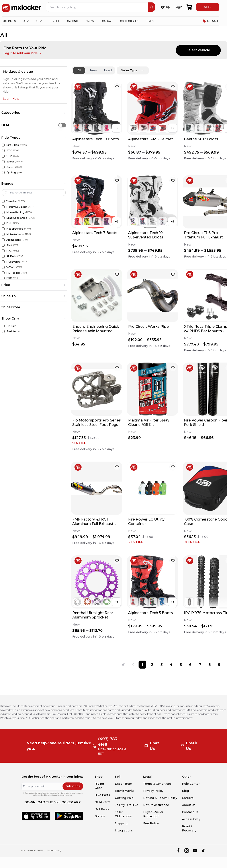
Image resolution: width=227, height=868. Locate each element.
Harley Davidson (17, 207)
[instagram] (187, 851)
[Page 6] (190, 664)
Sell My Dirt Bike (127, 805)
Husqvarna (14, 262)
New (93, 70)
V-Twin (11, 267)
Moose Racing (15, 212)
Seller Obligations (123, 814)
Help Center (191, 784)
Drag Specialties (17, 218)
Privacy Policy (153, 791)
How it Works (125, 791)
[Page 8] (210, 664)
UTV (9, 156)
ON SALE (211, 21)
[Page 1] (142, 664)
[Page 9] (219, 664)
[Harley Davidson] (3, 207)
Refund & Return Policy (160, 798)
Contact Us (190, 812)
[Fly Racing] (3, 273)
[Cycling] (3, 173)
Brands (100, 816)
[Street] (3, 162)
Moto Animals (15, 234)
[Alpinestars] (3, 240)
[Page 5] (181, 664)
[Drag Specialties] (3, 218)
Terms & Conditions (157, 784)
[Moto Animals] (3, 234)
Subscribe (73, 786)
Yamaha (12, 201)
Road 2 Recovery (189, 828)
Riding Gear (99, 786)
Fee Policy (151, 823)
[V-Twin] (3, 267)
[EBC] (3, 278)
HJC (9, 251)
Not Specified (15, 229)
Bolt (9, 223)
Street (10, 162)
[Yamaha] (3, 201)
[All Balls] (3, 256)
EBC (9, 278)
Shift (9, 245)
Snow (10, 167)
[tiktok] (204, 851)
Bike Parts (102, 795)
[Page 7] (200, 664)
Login (179, 7)
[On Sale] (3, 326)
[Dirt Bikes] (3, 145)
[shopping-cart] (189, 7)
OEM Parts (103, 802)
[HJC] (3, 251)
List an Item (123, 784)
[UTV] (3, 156)
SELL (207, 7)
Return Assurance (156, 805)
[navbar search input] (97, 7)
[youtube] (195, 851)
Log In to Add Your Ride (23, 53)
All (79, 70)
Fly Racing (13, 273)
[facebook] (178, 851)
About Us (189, 805)
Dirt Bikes (13, 145)
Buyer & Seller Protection (153, 814)
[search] (151, 7)
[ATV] (3, 151)
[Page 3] (162, 664)
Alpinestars (14, 240)
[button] (34, 113)
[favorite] (117, 87)
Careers (188, 798)
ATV (9, 150)
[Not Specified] (3, 229)
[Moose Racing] (3, 212)
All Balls (11, 256)
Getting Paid (124, 798)
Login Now (11, 99)
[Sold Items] (3, 331)
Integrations (124, 830)
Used (108, 70)
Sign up (165, 7)
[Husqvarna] (3, 262)
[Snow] (3, 167)
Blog (185, 791)
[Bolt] (3, 223)
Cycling (11, 172)
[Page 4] (171, 664)
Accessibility (191, 819)
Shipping (121, 823)
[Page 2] (152, 664)
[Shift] (3, 245)
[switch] (62, 125)
